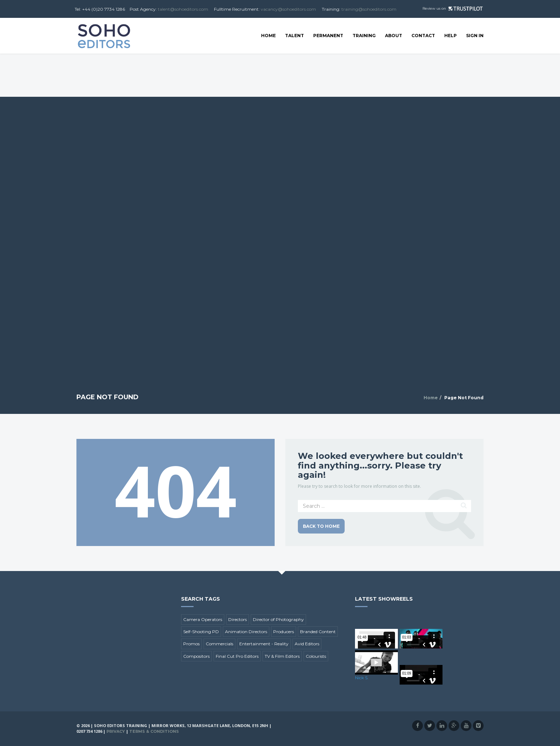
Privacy (116, 731)
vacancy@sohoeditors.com (288, 9)
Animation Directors (246, 632)
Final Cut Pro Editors (237, 656)
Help (451, 36)
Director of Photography (278, 619)
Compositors (196, 656)
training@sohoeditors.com (369, 9)
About (394, 36)
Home (268, 36)
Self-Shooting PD (201, 632)
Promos (191, 644)
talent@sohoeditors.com (183, 9)
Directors (237, 619)
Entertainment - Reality (264, 644)
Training (364, 36)
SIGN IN (475, 36)
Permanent (328, 36)
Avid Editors (307, 644)
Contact (423, 36)
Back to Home (321, 526)
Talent (294, 36)
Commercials (219, 644)
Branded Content (318, 632)
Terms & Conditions (154, 731)
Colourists (316, 656)
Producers (284, 632)
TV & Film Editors (282, 656)
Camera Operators (203, 619)
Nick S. (362, 678)
